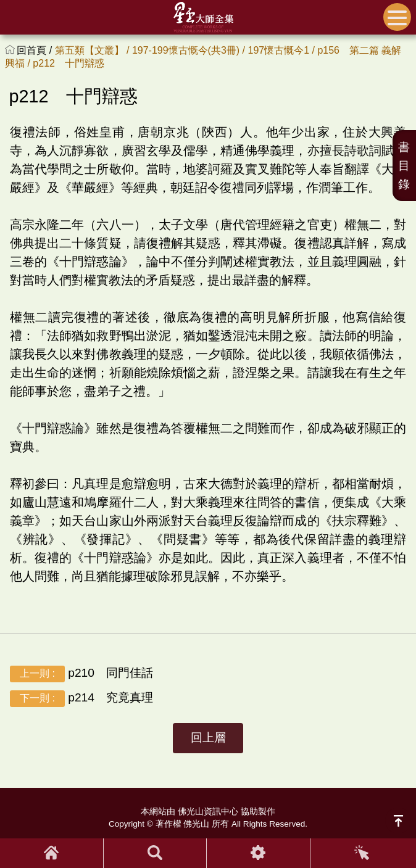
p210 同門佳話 (81, 673)
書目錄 (404, 166)
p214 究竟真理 (81, 698)
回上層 (208, 738)
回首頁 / (35, 50)
